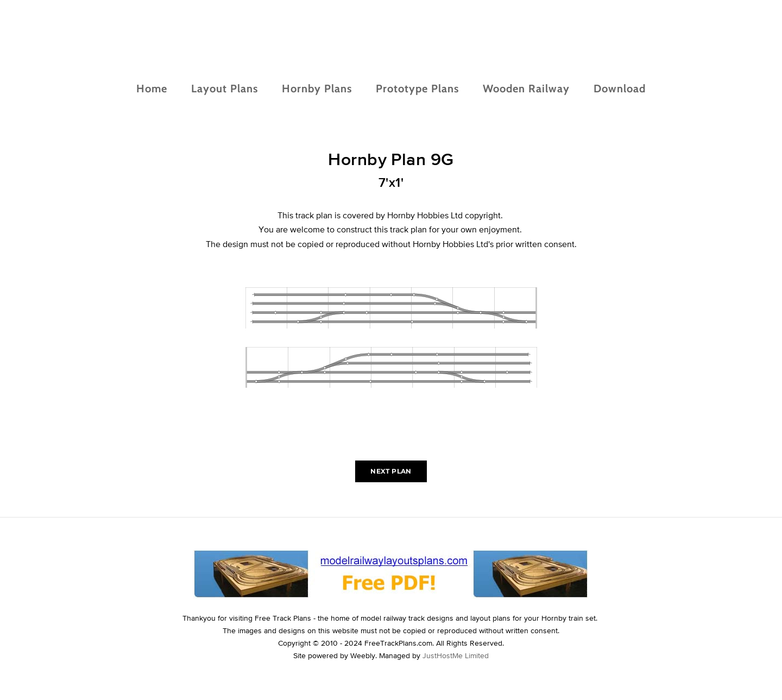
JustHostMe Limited (456, 655)
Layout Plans (225, 89)
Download (620, 89)
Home (152, 89)
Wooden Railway (526, 89)
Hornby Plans (317, 89)
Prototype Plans (417, 89)
